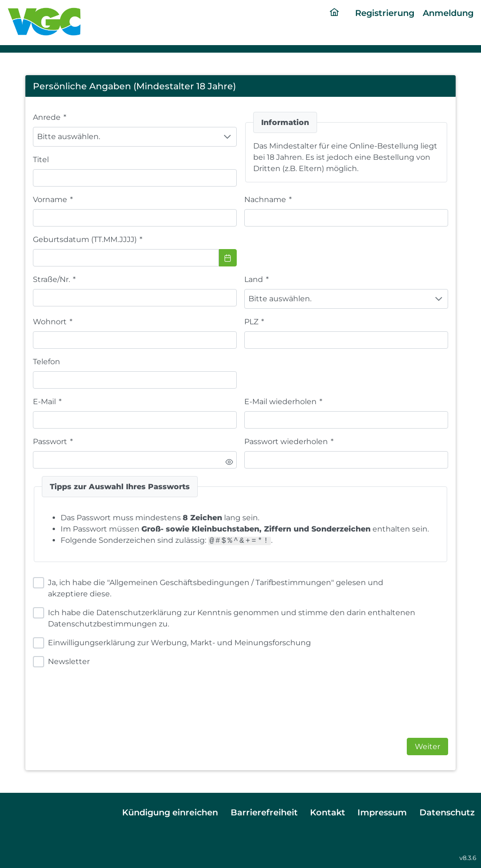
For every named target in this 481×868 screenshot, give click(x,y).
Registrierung (385, 13)
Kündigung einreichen (170, 812)
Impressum (382, 812)
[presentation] (316, 697)
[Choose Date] (228, 258)
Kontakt (328, 812)
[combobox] (126, 258)
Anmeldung (448, 13)
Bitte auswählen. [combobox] (69, 137)
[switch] (229, 462)
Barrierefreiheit (264, 812)
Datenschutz (447, 812)
